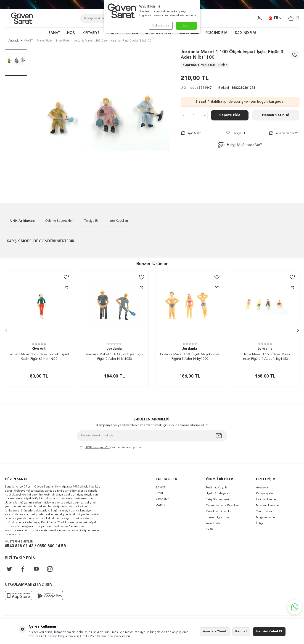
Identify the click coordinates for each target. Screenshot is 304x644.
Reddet (241, 631)
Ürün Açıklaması (22, 221)
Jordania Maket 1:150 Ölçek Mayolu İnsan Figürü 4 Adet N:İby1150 (265, 357)
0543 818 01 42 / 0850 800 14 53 (35, 546)
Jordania (205, 65)
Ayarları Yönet (215, 631)
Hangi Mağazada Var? (240, 145)
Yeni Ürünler (264, 511)
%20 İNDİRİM (245, 33)
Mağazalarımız (266, 517)
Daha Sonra (161, 26)
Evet (186, 26)
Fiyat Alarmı (191, 133)
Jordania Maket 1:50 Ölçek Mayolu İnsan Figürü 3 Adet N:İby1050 (190, 357)
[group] (104, 119)
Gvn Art (39, 349)
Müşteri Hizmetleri (268, 505)
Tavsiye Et (235, 133)
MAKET (113, 33)
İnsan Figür (63, 41)
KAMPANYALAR (158, 33)
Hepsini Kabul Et (269, 631)
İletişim (261, 523)
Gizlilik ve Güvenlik (218, 511)
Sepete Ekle (230, 115)
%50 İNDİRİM (188, 33)
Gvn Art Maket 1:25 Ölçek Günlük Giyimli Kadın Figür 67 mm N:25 (39, 357)
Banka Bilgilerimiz (218, 517)
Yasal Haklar (214, 523)
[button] (5, 330)
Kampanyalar (265, 494)
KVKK (209, 529)
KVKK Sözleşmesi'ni (97, 447)
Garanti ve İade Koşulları (222, 505)
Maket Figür (44, 41)
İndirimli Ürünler (266, 499)
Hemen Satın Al (276, 115)
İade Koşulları (118, 221)
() (294, 18)
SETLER (132, 33)
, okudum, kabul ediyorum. (111, 448)
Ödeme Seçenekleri (59, 221)
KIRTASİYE (91, 33)
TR (275, 18)
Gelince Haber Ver (284, 133)
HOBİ (71, 33)
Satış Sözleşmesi (217, 499)
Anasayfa (12, 41)
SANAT (54, 33)
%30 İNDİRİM (217, 33)
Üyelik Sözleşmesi (218, 494)
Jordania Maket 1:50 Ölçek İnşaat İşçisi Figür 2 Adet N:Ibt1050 (114, 357)
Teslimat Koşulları (217, 488)
